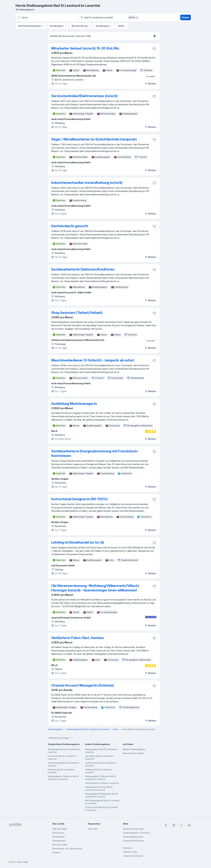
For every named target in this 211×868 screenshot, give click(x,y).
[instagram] (174, 825)
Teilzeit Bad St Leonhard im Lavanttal (102, 783)
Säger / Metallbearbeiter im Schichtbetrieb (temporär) (94, 139)
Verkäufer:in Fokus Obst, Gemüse (78, 638)
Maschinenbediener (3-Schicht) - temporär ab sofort (93, 360)
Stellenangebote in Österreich (137, 833)
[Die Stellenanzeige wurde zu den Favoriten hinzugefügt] (154, 49)
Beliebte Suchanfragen (61, 738)
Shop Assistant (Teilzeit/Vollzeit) (77, 313)
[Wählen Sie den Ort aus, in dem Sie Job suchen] (109, 17)
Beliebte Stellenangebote (134, 749)
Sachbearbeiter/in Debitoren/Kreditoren (83, 269)
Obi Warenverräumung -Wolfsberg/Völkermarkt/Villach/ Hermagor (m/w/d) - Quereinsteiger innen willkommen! (95, 588)
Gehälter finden (130, 852)
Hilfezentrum (58, 833)
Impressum (128, 848)
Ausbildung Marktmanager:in (74, 404)
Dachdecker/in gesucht (70, 226)
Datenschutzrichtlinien (133, 841)
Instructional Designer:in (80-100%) (79, 499)
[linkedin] (190, 825)
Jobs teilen (93, 829)
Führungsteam (59, 841)
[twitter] (182, 825)
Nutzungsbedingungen (133, 837)
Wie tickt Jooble (60, 845)
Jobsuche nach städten (133, 753)
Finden (186, 17)
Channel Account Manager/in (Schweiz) (83, 685)
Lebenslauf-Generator (133, 856)
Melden (150, 84)
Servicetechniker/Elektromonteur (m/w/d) (84, 96)
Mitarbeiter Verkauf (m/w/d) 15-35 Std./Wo (85, 48)
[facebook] (166, 825)
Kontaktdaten (59, 837)
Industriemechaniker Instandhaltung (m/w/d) (87, 183)
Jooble (25, 862)
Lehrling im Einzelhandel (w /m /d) (78, 542)
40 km (133, 17)
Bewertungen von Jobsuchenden (67, 849)
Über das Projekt (60, 829)
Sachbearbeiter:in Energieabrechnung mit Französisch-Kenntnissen (95, 453)
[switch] (155, 36)
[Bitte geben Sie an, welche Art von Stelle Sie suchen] (46, 17)
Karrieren (56, 852)
